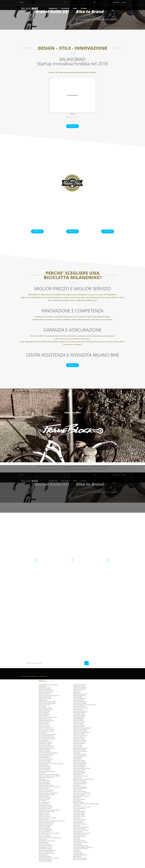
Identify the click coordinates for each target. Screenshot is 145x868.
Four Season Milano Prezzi (47, 858)
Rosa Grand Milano (44, 836)
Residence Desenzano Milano (82, 733)
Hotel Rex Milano (44, 824)
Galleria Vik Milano (79, 807)
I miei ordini (79, 625)
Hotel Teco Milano (44, 839)
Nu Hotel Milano (78, 751)
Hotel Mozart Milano (79, 711)
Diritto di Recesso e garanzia (57, 640)
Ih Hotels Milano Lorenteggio (47, 822)
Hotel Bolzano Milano (80, 778)
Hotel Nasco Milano (45, 788)
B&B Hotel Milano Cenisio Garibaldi (49, 781)
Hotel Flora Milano (44, 818)
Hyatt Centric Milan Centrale (82, 812)
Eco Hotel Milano (44, 809)
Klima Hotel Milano (44, 716)
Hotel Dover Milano (79, 731)
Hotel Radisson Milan (45, 702)
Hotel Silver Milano (44, 821)
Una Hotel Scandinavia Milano (48, 739)
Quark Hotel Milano (79, 771)
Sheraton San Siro (44, 730)
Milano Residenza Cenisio (81, 850)
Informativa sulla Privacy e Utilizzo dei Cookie (59, 633)
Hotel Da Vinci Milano (80, 796)
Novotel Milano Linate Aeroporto (49, 689)
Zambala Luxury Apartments (47, 855)
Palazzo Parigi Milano (45, 694)
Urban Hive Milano (44, 774)
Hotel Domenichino (45, 710)
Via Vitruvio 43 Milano (80, 824)
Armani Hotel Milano (45, 765)
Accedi (124, 3)
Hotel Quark (77, 758)
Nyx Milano (42, 778)
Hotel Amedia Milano (45, 833)
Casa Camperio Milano (80, 756)
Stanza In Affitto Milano (46, 835)
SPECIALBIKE (65, 9)
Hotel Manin (42, 711)
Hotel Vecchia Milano (79, 703)
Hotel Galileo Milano (79, 748)
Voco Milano (77, 810)
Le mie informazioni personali (84, 631)
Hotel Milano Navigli (79, 767)
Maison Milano (78, 779)
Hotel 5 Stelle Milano (79, 816)
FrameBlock (53, 9)
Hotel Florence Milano (80, 792)
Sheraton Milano (78, 827)
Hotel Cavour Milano (45, 767)
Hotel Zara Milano (44, 832)
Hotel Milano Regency (45, 830)
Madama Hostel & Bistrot (81, 853)
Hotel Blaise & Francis (45, 852)
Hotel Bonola (43, 844)
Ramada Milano (78, 836)
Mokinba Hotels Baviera (46, 829)
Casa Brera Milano (79, 742)
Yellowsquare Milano (79, 846)
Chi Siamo (51, 646)
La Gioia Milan (77, 782)
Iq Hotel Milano (78, 849)
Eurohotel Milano (44, 801)
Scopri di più (72, 129)
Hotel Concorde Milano (80, 793)
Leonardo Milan (43, 793)
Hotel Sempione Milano (80, 736)
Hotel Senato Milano (45, 841)
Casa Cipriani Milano (79, 819)
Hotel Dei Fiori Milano (80, 785)
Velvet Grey (77, 822)
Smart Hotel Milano (45, 756)
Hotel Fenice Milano (79, 694)
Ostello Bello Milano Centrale (82, 838)
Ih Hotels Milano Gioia (45, 761)
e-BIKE (75, 9)
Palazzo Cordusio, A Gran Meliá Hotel (50, 843)
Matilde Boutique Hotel (80, 699)
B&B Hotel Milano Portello (47, 799)
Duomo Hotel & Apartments (47, 708)
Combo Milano (78, 764)
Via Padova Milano (79, 858)
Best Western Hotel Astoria (47, 816)
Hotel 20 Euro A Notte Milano (82, 798)
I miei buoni (78, 634)
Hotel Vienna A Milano (80, 829)
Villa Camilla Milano (79, 804)
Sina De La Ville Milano (46, 796)
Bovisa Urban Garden (80, 863)
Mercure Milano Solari (45, 697)
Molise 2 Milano (78, 702)
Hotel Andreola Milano (80, 706)
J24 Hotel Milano (44, 728)
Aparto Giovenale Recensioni (82, 773)
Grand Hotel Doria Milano (46, 759)
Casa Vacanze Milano (79, 813)
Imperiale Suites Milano (80, 753)
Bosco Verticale (78, 714)
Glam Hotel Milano (44, 719)
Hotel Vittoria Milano (79, 744)
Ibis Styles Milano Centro (46, 740)
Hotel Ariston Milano (45, 771)
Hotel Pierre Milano (45, 727)
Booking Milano (78, 762)
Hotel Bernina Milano (80, 727)
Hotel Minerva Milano (80, 774)
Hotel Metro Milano (45, 785)
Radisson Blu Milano (45, 693)
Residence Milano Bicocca (46, 827)
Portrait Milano (43, 847)
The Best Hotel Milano (80, 761)
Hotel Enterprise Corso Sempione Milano (51, 768)
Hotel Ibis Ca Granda (79, 747)
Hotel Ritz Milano (44, 720)
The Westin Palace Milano (46, 736)
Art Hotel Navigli (78, 728)
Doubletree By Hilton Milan (47, 846)
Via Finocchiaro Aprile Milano (47, 706)
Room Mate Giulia (44, 787)
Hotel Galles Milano (79, 719)
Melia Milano (43, 691)
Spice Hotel (77, 843)
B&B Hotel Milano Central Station (49, 863)
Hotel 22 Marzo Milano (80, 759)
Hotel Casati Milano (79, 730)
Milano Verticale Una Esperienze (48, 798)
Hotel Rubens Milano (45, 813)
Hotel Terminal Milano (80, 689)
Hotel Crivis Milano (44, 849)
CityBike (83, 9)
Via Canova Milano (79, 826)
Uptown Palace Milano (80, 745)
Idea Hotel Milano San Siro (47, 751)
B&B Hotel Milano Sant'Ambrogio (83, 784)
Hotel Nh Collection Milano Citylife (49, 779)
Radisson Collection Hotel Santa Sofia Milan (86, 809)
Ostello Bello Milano (79, 841)
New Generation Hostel (80, 860)
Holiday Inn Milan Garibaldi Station (49, 815)
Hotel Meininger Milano (80, 740)
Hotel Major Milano (79, 818)
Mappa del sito (52, 649)
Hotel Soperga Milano (80, 788)
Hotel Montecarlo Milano (81, 781)
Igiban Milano (77, 861)
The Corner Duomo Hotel (46, 734)
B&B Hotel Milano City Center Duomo (84, 710)
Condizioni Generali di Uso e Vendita (59, 637)
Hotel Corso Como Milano (81, 835)
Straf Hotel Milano (44, 762)
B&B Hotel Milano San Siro (47, 753)
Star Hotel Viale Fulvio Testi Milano (49, 838)
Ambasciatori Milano (79, 691)
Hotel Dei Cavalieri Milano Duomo (49, 700)
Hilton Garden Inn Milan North (48, 722)
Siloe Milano (77, 802)
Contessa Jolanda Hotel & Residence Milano (52, 826)
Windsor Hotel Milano (45, 747)
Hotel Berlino (77, 857)
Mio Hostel (76, 815)
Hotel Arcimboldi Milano (80, 734)
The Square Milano (44, 807)
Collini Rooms (77, 696)
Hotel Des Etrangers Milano (81, 737)
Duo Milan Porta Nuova (80, 839)
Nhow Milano (43, 737)
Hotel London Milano (79, 833)
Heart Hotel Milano (44, 699)
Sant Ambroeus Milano (80, 864)
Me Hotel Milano (44, 770)
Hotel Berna (42, 784)
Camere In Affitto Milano (46, 857)
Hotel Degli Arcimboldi (45, 812)
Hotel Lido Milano (78, 723)
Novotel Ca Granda (44, 731)
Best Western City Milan (46, 850)
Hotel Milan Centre (79, 739)
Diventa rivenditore (54, 643)
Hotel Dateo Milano (79, 765)
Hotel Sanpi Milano (44, 804)
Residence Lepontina (79, 720)
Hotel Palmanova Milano (46, 764)
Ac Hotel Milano (43, 745)
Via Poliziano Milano (79, 821)
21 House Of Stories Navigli (47, 744)
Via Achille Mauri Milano (80, 847)
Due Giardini (77, 844)
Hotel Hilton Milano (79, 799)
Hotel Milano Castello (45, 748)
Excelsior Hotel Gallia (79, 754)
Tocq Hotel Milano (79, 705)
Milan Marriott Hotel (45, 723)
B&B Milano (77, 697)
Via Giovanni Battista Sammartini (83, 852)
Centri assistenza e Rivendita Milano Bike (59, 629)
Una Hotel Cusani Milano (81, 713)
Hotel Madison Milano (45, 853)
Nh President (43, 805)
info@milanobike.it (108, 575)
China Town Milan (79, 776)
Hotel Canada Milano (79, 770)
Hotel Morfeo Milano (45, 773)
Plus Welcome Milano (45, 750)
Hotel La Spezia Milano (80, 768)
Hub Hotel (76, 855)
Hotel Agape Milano (79, 722)
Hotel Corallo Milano (79, 700)
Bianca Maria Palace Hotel (47, 742)
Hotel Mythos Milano (45, 861)
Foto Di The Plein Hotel (46, 733)
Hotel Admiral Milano (45, 802)
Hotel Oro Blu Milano (45, 864)
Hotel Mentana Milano (45, 810)
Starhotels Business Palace (47, 776)
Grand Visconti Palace (80, 708)
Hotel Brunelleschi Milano (46, 790)
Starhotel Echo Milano (45, 866)
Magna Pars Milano (45, 819)
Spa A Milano (77, 805)
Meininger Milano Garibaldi (81, 801)
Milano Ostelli (77, 795)
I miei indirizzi (79, 628)
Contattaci (51, 625)
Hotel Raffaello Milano (45, 713)
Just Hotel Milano (44, 717)
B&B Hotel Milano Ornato (46, 725)
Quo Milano (77, 790)
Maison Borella (43, 860)
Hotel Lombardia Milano (46, 714)
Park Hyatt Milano (79, 725)
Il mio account (80, 621)
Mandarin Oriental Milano (47, 795)
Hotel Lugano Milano (79, 717)
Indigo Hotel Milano (45, 754)
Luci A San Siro (78, 750)
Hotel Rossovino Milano (80, 787)
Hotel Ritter (77, 830)
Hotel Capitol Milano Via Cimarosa (49, 792)
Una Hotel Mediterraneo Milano (48, 758)
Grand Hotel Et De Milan (80, 716)
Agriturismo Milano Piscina (81, 832)
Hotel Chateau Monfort (80, 693)
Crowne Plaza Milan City (46, 782)
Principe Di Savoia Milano (46, 696)
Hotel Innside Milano (45, 703)
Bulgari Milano (43, 705)
